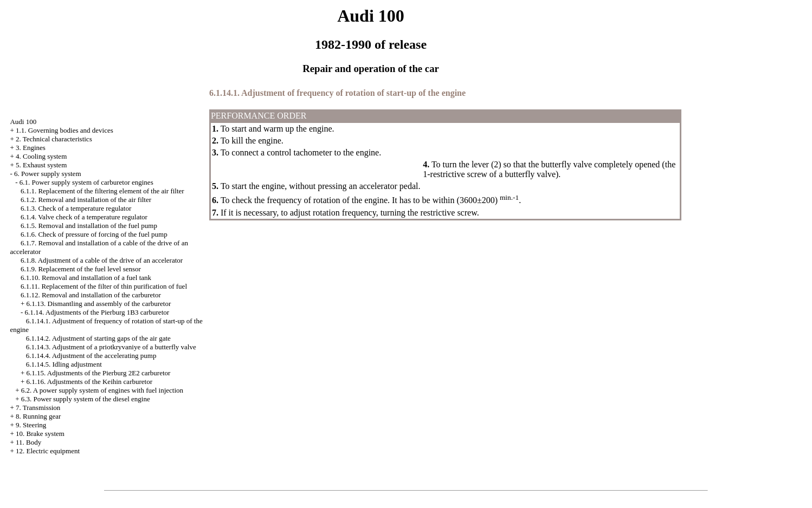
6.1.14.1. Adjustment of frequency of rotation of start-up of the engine (337, 93)
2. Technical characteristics (54, 139)
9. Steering (31, 425)
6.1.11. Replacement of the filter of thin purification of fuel (104, 286)
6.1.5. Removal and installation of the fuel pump (89, 226)
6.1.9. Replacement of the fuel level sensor (81, 269)
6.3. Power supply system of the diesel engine (86, 399)
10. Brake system (40, 434)
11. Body (28, 442)
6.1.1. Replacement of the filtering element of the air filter (102, 191)
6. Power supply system (48, 174)
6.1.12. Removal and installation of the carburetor (91, 295)
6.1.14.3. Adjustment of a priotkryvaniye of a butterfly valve (111, 347)
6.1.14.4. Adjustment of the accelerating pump (91, 356)
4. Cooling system (41, 156)
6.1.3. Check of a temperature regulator (76, 208)
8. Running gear (38, 416)
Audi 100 (23, 122)
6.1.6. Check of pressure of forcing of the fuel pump (94, 234)
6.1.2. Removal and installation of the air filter (86, 200)
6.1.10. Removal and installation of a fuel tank (86, 278)
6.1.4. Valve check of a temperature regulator (84, 217)
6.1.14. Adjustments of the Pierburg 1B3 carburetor (97, 312)
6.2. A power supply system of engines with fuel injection (102, 390)
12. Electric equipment (48, 451)
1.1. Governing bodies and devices (65, 130)
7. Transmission (38, 408)
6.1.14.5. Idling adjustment (64, 364)
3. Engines (31, 148)
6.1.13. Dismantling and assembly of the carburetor (99, 304)
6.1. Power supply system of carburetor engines (86, 182)
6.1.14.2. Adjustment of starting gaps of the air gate (98, 338)
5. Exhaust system (41, 165)
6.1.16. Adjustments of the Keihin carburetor (90, 382)
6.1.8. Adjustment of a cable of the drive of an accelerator (102, 260)
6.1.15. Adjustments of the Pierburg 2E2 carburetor (99, 373)
